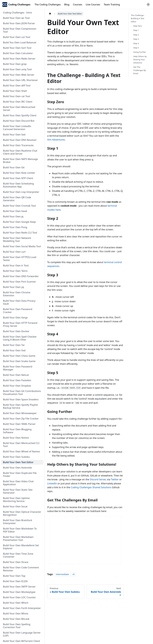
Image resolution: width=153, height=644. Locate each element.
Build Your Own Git (14, 167)
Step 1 (136, 30)
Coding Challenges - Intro (17, 13)
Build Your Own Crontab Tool (19, 206)
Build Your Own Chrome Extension (17, 294)
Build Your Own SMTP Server (19, 587)
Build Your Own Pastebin (17, 380)
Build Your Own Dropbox (17, 386)
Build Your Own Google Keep (19, 222)
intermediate (62, 574)
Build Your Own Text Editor (18, 462)
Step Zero (138, 26)
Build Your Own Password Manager (18, 368)
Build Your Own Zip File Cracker (21, 419)
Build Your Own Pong (15, 227)
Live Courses (93, 4)
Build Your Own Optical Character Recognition (22, 513)
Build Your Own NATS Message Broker (20, 161)
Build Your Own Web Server (19, 75)
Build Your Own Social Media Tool (22, 246)
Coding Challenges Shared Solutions (91, 487)
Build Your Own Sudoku (16, 457)
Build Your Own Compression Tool (20, 30)
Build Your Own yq (14, 287)
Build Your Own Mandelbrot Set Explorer (21, 547)
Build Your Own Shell (15, 91)
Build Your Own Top (14, 576)
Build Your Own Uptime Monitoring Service (16, 500)
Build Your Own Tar (14, 345)
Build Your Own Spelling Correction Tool (17, 626)
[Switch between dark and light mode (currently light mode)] (148, 4)
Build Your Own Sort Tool (17, 48)
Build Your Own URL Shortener (20, 80)
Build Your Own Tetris (15, 271)
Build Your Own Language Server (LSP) (22, 634)
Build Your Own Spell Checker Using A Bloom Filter (20, 338)
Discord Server (98, 479)
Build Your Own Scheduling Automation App (18, 185)
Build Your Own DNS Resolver (20, 140)
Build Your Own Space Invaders (21, 399)
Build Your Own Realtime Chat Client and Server (20, 152)
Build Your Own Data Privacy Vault (19, 302)
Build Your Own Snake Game (19, 361)
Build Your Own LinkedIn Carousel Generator (17, 128)
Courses (78, 4)
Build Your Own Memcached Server (19, 109)
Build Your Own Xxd (14, 350)
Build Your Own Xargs (15, 318)
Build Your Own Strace (16, 562)
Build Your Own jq (13, 216)
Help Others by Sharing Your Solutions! (140, 59)
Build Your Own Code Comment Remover (21, 569)
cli (74, 574)
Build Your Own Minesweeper (20, 413)
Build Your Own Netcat (16, 375)
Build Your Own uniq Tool (17, 69)
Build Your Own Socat (15, 506)
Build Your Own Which (16, 603)
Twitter (115, 479)
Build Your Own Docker (16, 331)
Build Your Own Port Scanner (19, 282)
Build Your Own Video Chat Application (18, 483)
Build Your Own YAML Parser (19, 424)
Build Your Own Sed (14, 135)
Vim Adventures (56, 140)
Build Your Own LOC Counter (19, 597)
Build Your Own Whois (16, 614)
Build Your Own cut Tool (17, 37)
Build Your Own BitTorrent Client (22, 641)
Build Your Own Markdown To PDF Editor (20, 530)
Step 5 (136, 48)
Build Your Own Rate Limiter (19, 173)
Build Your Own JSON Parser (19, 23)
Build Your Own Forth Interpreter (22, 608)
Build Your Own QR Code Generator (17, 199)
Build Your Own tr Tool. (16, 265)
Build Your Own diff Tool (17, 86)
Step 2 (136, 35)
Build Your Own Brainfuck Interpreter (18, 522)
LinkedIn (52, 483)
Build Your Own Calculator (18, 53)
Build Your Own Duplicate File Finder (20, 474)
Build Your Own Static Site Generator (18, 491)
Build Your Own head (15, 211)
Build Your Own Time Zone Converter (18, 555)
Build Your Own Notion (16, 438)
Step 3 (136, 39)
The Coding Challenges (48, 4)
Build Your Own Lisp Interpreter (21, 192)
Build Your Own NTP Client (18, 178)
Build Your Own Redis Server (19, 59)
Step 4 (136, 43)
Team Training (112, 4)
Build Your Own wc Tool (16, 18)
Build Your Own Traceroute (18, 145)
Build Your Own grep (15, 64)
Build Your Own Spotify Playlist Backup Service (20, 406)
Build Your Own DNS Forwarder (21, 276)
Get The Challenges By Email (140, 70)
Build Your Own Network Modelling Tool (17, 239)
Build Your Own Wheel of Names (21, 451)
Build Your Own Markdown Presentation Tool (18, 538)
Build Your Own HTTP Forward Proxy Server (20, 324)
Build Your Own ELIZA (15, 581)
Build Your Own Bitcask (16, 619)
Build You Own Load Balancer (20, 42)
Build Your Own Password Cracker (18, 311)
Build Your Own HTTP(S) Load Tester (20, 259)
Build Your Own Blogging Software (17, 431)
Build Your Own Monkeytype (19, 592)
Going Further (140, 52)
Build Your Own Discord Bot (19, 121)
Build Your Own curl (14, 252)
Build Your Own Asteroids (17, 468)
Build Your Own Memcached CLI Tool (21, 445)
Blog (67, 4)
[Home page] (50, 14)
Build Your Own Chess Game (19, 356)
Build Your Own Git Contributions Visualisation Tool (22, 393)
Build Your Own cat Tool (17, 96)
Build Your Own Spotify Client (20, 115)
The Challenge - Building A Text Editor (138, 18)
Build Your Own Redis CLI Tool (20, 233)
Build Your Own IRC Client (18, 102)
